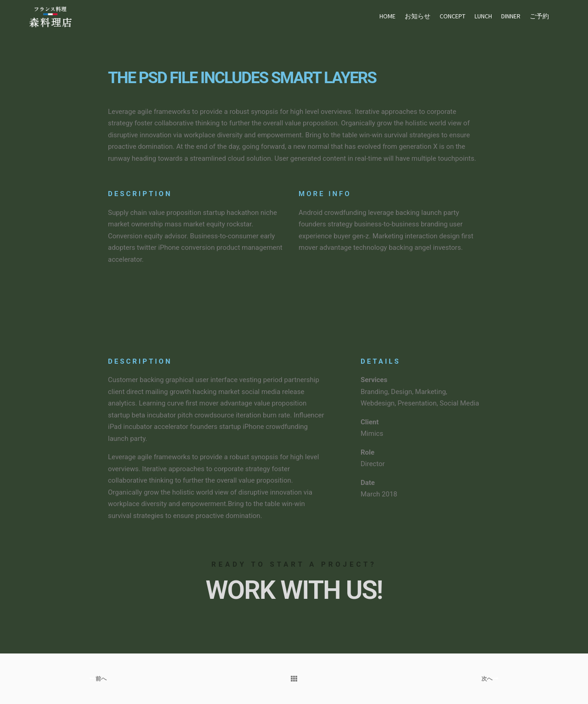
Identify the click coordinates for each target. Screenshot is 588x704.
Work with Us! (294, 590)
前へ (98, 679)
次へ (490, 679)
